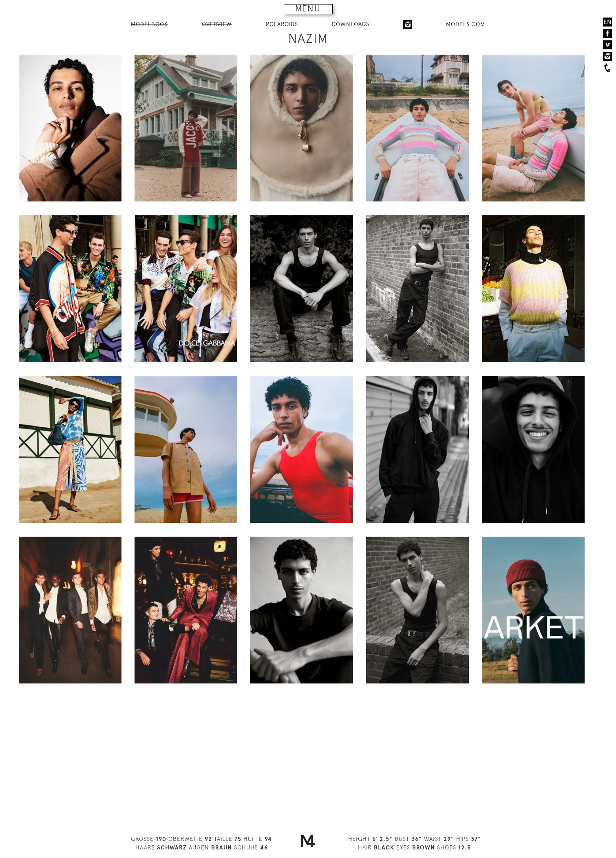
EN (607, 22)
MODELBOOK (149, 24)
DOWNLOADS (351, 24)
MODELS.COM (466, 24)
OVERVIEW (217, 24)
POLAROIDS (282, 24)
